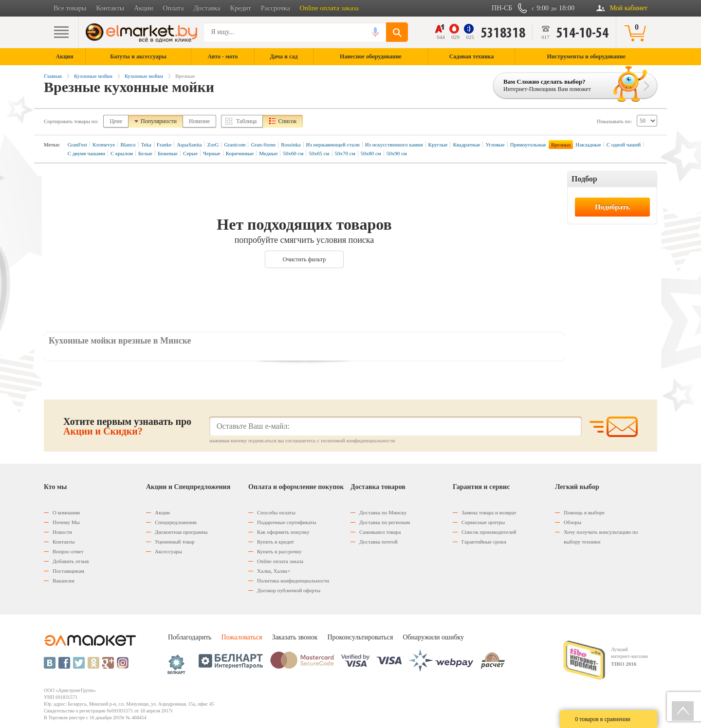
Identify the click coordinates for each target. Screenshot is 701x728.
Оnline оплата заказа (280, 561)
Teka (146, 145)
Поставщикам (68, 571)
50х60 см (293, 153)
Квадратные (466, 145)
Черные (212, 153)
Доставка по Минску (383, 512)
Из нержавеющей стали (333, 145)
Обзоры (572, 522)
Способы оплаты (276, 512)
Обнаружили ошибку (433, 637)
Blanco (128, 145)
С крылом (122, 153)
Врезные (561, 145)
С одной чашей (624, 145)
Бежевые (168, 153)
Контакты (110, 8)
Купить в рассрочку (279, 551)
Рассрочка (276, 8)
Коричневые (240, 153)
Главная (53, 76)
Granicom (235, 145)
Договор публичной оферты (289, 590)
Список (287, 121)
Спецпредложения (176, 522)
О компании (66, 512)
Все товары (70, 8)
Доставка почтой (378, 542)
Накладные (588, 145)
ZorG (213, 145)
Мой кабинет (629, 8)
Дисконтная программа (181, 532)
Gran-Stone (263, 145)
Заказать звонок (295, 637)
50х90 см (397, 153)
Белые (145, 153)
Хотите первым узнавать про (127, 426)
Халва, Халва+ (274, 571)
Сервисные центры (483, 522)
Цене (116, 121)
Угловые (495, 145)
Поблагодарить (190, 637)
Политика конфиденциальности (293, 581)
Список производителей (489, 532)
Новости (62, 532)
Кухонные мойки (93, 76)
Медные (268, 153)
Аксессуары (168, 551)
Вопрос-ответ (68, 551)
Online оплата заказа (329, 8)
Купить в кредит (276, 542)
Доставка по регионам (385, 522)
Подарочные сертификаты (287, 522)
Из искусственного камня (394, 145)
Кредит (241, 8)
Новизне (199, 121)
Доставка (207, 8)
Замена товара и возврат (489, 512)
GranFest (77, 145)
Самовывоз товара (380, 532)
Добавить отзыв (71, 561)
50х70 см (345, 153)
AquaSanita (189, 145)
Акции (143, 8)
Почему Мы (66, 522)
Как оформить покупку (283, 532)
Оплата (174, 8)
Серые (190, 153)
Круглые (438, 145)
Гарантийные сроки (484, 542)
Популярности (159, 121)
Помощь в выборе (584, 512)
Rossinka (291, 145)
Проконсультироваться (360, 637)
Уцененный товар (175, 542)
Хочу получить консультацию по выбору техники (601, 537)
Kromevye (104, 145)
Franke (164, 145)
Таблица (246, 121)
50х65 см (319, 153)
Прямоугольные (528, 145)
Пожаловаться (241, 637)
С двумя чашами (86, 153)
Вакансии (64, 581)
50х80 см (371, 153)
